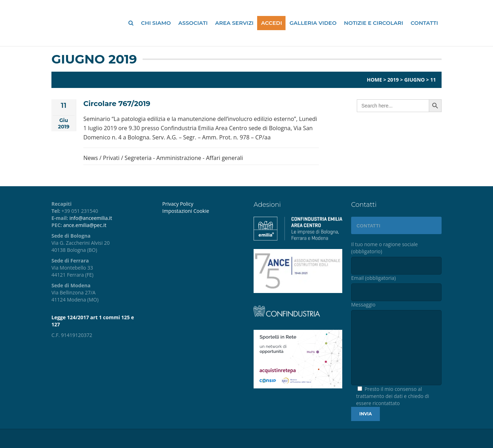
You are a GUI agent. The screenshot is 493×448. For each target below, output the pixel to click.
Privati (111, 158)
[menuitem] (203, 211)
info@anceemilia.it (91, 218)
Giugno (415, 80)
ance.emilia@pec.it (85, 225)
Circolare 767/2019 (117, 104)
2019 (393, 80)
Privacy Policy (178, 204)
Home (374, 80)
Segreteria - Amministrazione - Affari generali (184, 158)
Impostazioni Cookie (186, 211)
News (91, 158)
